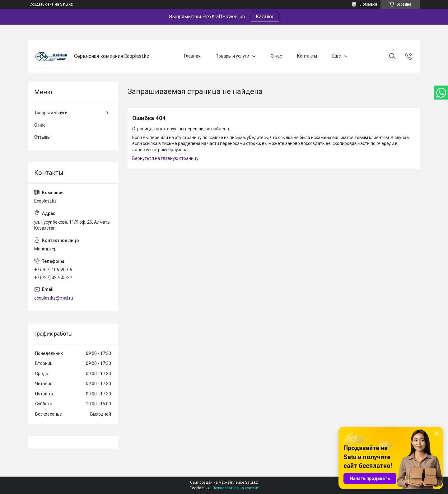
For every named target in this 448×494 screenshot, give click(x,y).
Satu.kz (252, 482)
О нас (276, 56)
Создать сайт (41, 4)
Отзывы (42, 137)
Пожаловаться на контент (236, 488)
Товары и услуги (233, 56)
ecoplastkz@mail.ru (54, 298)
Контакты (307, 56)
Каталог (265, 17)
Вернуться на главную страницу (165, 158)
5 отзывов (368, 4)
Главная (192, 56)
